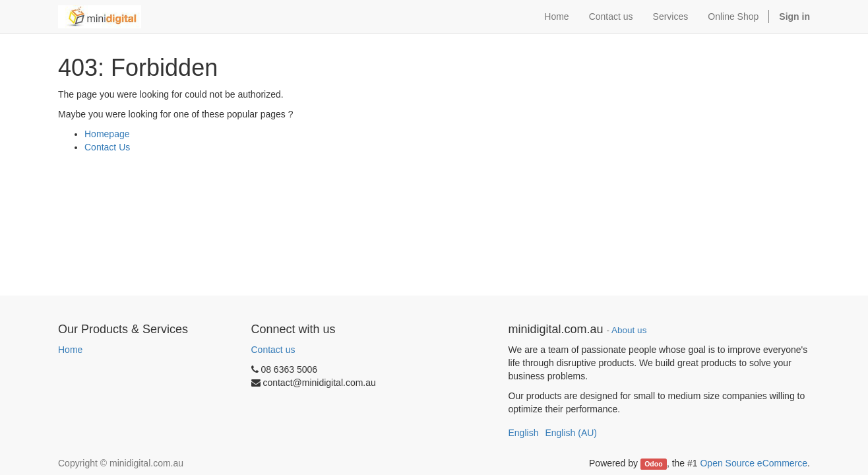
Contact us (273, 350)
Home (70, 350)
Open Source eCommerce (754, 463)
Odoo (653, 464)
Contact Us (107, 147)
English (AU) (571, 433)
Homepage (107, 134)
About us (629, 330)
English (524, 433)
